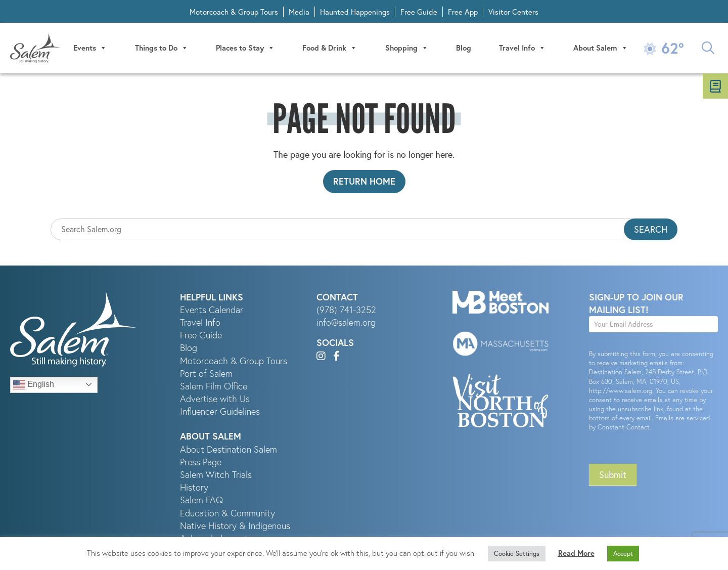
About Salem (601, 48)
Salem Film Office (214, 386)
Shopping (407, 48)
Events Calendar (212, 310)
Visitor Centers (513, 12)
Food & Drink (330, 48)
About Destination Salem (229, 449)
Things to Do (162, 48)
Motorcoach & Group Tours (234, 12)
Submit (613, 475)
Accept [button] (623, 553)
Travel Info (522, 48)
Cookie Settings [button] (517, 553)
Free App (463, 12)
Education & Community (227, 513)
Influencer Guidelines (220, 411)
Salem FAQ (201, 500)
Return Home (364, 181)
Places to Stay (245, 48)
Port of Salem (206, 374)
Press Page (201, 462)
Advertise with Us (215, 399)
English (34, 385)
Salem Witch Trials (216, 475)
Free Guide (419, 12)
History (194, 487)
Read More (576, 553)
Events (90, 48)
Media (299, 12)
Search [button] (651, 229)
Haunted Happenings (355, 12)
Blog (464, 48)
